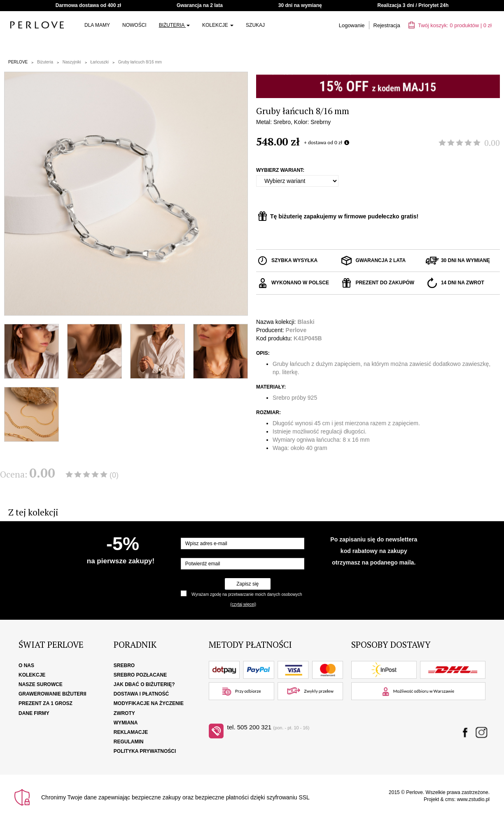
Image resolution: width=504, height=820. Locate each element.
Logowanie (352, 25)
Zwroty (124, 713)
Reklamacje (131, 732)
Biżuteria (174, 25)
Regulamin (129, 742)
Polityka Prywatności (145, 751)
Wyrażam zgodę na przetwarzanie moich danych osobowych (247, 594)
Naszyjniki (72, 62)
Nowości (134, 25)
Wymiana (126, 723)
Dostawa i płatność (141, 694)
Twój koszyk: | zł (450, 25)
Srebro (124, 665)
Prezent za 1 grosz (45, 703)
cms (450, 799)
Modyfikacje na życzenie (149, 703)
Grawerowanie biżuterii (52, 694)
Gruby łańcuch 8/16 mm (140, 62)
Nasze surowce (41, 684)
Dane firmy (34, 713)
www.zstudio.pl (473, 799)
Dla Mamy (97, 25)
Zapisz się (247, 584)
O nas (26, 665)
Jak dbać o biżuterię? (144, 684)
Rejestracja (387, 25)
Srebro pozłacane (140, 675)
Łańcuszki (100, 62)
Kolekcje (218, 25)
